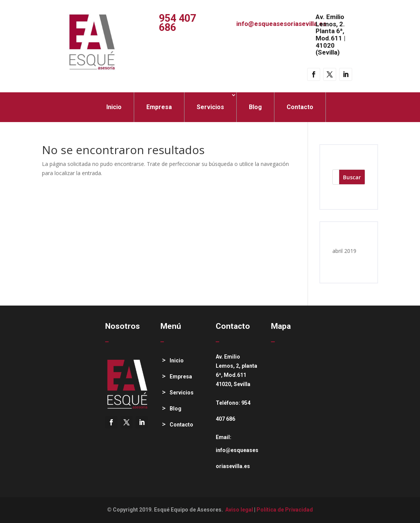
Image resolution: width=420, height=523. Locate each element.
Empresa (159, 107)
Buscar (352, 177)
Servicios (210, 107)
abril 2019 (344, 251)
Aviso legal (239, 510)
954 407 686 (177, 23)
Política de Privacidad (285, 510)
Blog (255, 107)
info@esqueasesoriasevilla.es (281, 24)
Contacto (300, 107)
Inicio (114, 107)
